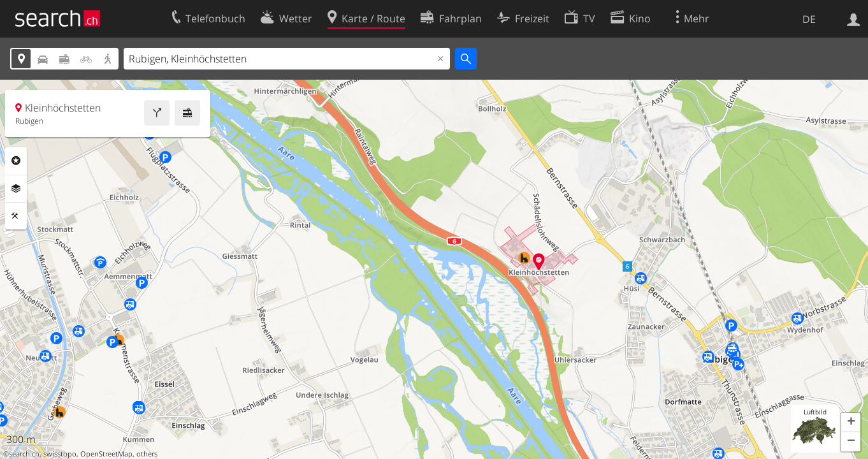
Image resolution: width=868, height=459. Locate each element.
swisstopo (60, 454)
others (147, 454)
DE (809, 19)
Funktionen (16, 216)
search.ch (24, 454)
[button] (851, 423)
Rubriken (16, 161)
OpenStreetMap (106, 454)
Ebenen (16, 189)
